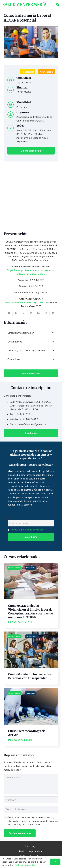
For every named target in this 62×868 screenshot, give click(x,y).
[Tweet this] (24, 313)
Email (10, 518)
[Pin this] (38, 313)
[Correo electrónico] (31, 809)
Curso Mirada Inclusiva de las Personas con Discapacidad (29, 676)
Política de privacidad (31, 851)
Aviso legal (31, 846)
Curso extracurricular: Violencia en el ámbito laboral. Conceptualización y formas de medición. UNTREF (30, 611)
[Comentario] (31, 784)
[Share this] (16, 313)
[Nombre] (31, 800)
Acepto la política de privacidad (27, 530)
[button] (58, 5)
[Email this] (9, 313)
